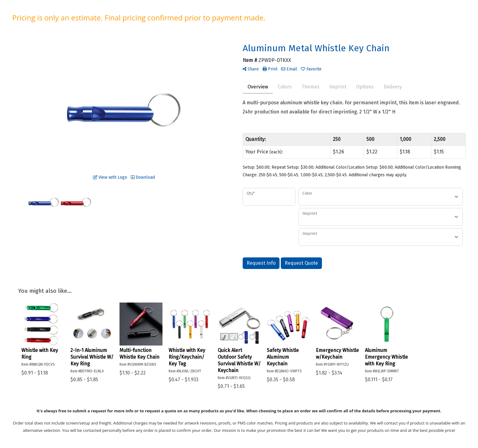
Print (270, 69)
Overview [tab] (258, 87)
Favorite (311, 69)
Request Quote (301, 263)
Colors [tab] (285, 87)
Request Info (261, 263)
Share (251, 69)
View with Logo (110, 177)
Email (289, 69)
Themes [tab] (310, 87)
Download (143, 177)
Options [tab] (365, 87)
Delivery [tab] (393, 87)
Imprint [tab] (338, 87)
